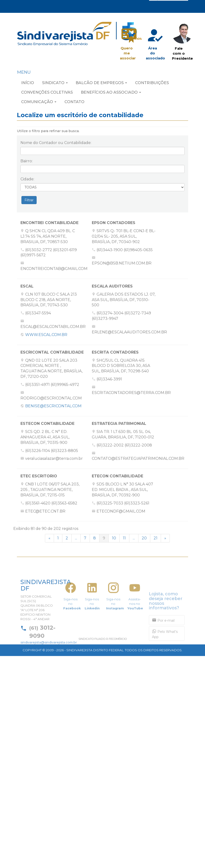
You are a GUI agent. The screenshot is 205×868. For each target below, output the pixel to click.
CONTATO (74, 103)
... (76, 538)
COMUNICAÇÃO (39, 103)
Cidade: (27, 179)
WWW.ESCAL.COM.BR (46, 335)
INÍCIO (28, 84)
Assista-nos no (135, 622)
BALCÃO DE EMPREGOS (101, 84)
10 (114, 538)
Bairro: (27, 161)
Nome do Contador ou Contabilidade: (56, 143)
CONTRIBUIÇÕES (152, 84)
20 (144, 538)
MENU (24, 73)
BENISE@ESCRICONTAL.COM (53, 406)
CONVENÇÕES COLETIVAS (47, 94)
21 (156, 538)
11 (124, 538)
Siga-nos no (72, 622)
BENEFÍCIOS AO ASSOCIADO (111, 94)
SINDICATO (55, 84)
